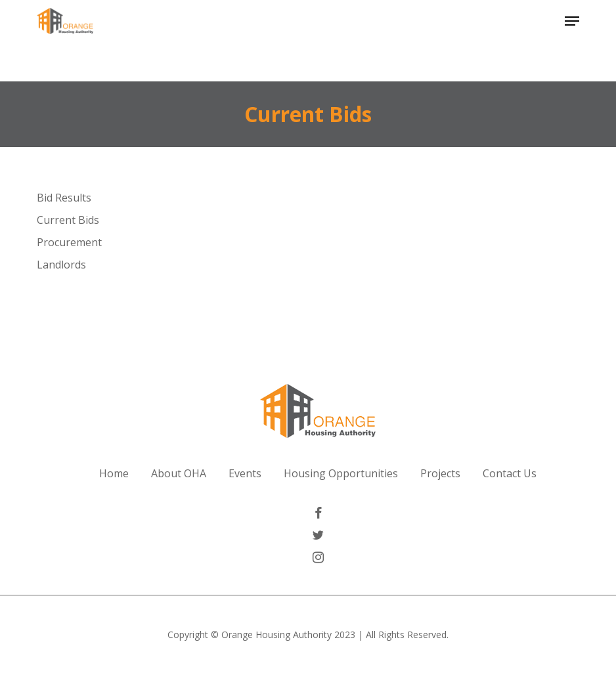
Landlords (61, 265)
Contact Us (510, 473)
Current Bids (68, 220)
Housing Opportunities (341, 473)
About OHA (179, 473)
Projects (440, 473)
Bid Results (64, 198)
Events (245, 473)
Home (114, 473)
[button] (572, 21)
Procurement (69, 242)
